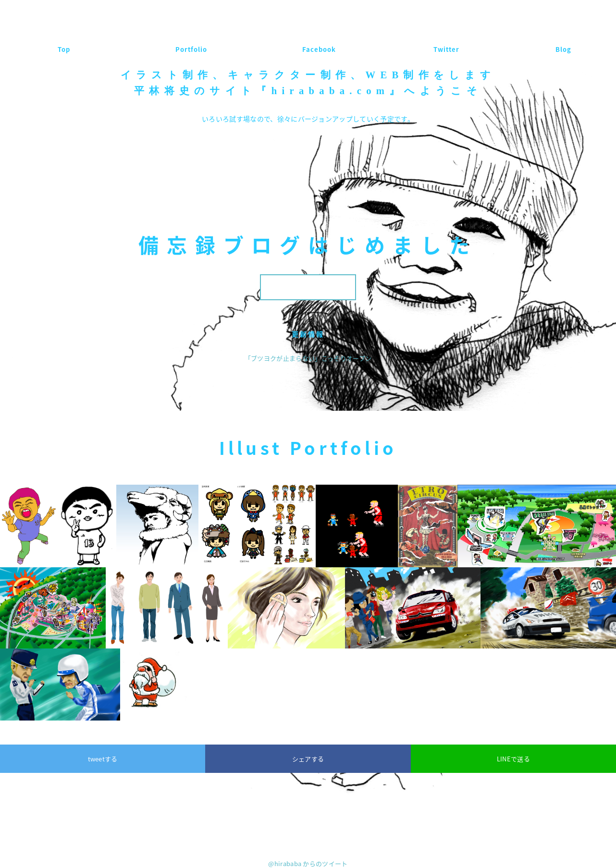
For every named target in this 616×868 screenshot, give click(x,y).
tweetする (103, 759)
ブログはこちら (308, 287)
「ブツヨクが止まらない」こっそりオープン (308, 358)
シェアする (308, 759)
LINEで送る (513, 759)
